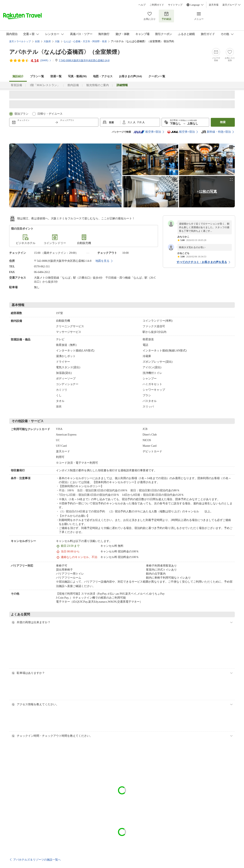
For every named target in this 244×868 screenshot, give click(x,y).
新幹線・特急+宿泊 (216, 132)
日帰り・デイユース (50, 114)
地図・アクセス (103, 76)
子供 (139, 122)
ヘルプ (142, 5)
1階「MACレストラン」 (45, 85)
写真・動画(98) (77, 76)
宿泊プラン (21, 114)
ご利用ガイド (157, 5)
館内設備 (73, 85)
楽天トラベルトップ (20, 41)
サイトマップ (175, 5)
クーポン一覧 (157, 76)
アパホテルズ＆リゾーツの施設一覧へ (37, 860)
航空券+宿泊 (147, 132)
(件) (46, 60)
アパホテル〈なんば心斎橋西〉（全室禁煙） (66, 52)
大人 (130, 122)
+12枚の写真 (207, 192)
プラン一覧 (37, 76)
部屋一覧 (56, 76)
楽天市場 (214, 5)
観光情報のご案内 (98, 85)
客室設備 (16, 85)
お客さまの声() (130, 76)
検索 (223, 122)
